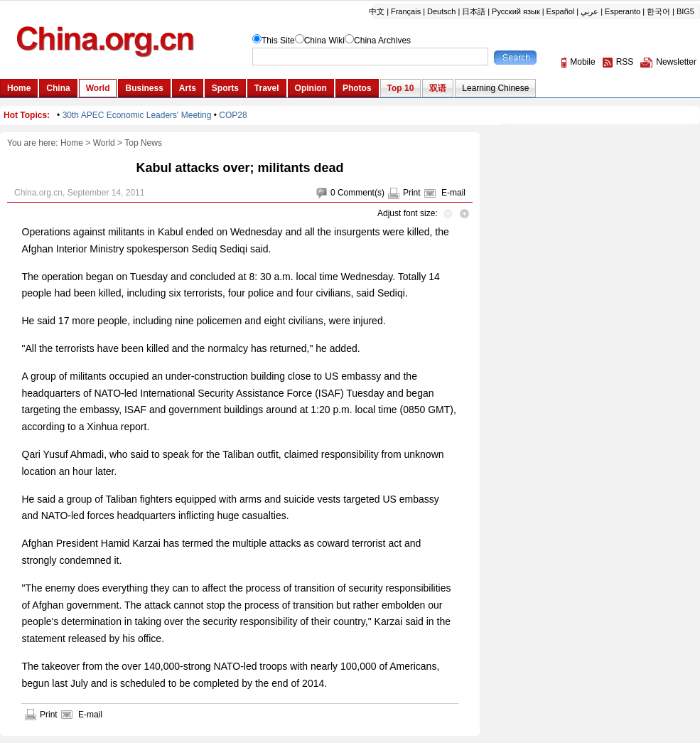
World (104, 143)
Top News (143, 143)
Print (412, 193)
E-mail (453, 193)
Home (72, 143)
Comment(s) (361, 193)
